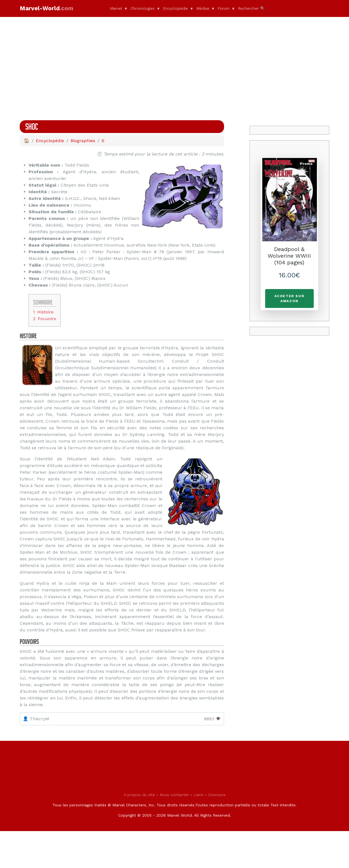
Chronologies (143, 8)
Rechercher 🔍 (251, 8)
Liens (198, 832)
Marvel (116, 8)
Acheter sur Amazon (290, 298)
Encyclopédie (175, 8)
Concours (217, 832)
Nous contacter (174, 832)
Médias (203, 8)
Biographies (83, 141)
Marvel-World (49, 8)
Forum (224, 8)
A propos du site (139, 832)
